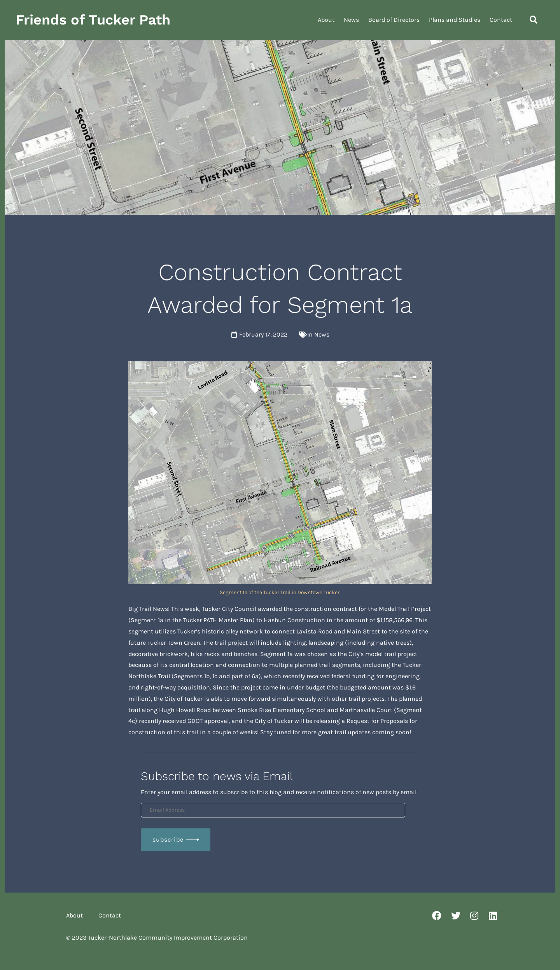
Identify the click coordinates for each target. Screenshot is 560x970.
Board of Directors (394, 20)
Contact (501, 20)
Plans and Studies (455, 20)
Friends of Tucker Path (93, 20)
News (351, 20)
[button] (534, 20)
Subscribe (168, 839)
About (326, 20)
